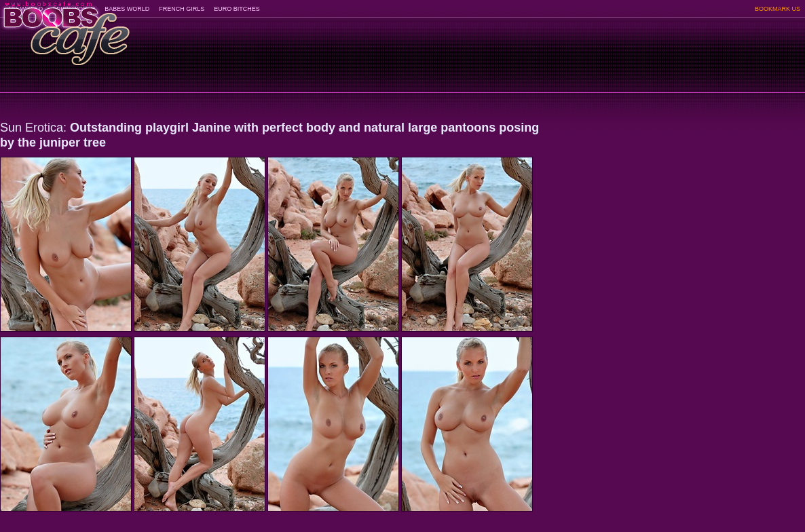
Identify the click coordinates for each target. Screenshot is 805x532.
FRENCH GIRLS (182, 9)
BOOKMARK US (778, 9)
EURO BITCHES (237, 9)
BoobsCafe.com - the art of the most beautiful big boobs (65, 29)
